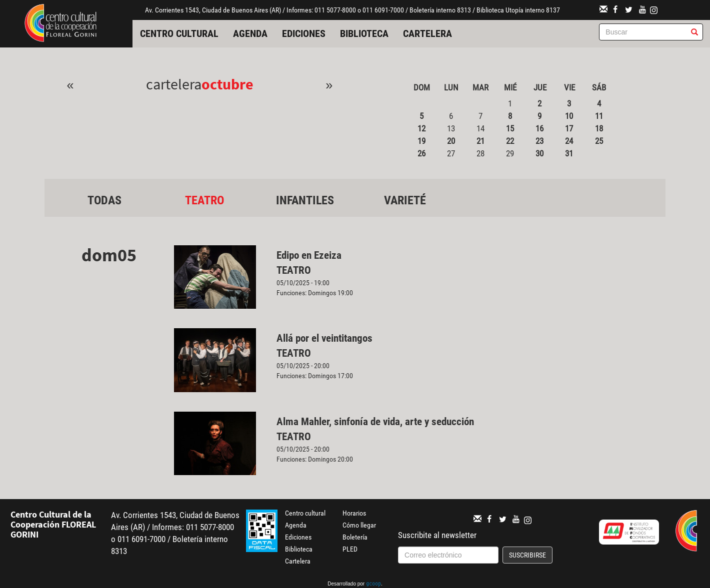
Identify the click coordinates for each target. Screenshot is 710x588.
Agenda (250, 33)
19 (421, 141)
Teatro (204, 200)
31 (569, 153)
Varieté (405, 200)
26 (421, 153)
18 (599, 128)
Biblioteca (364, 33)
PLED (350, 549)
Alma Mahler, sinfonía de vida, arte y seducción (375, 422)
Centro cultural (179, 33)
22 (510, 141)
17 (569, 128)
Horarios (354, 513)
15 (510, 128)
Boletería (355, 537)
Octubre (227, 84)
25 (599, 141)
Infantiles (305, 200)
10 (569, 116)
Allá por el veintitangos (324, 338)
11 (599, 116)
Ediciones (304, 33)
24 (569, 141)
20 (451, 141)
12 (421, 128)
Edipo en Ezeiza (309, 255)
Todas (104, 200)
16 (539, 128)
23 (539, 141)
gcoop (373, 585)
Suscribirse (527, 555)
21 (480, 141)
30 (539, 153)
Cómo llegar (359, 525)
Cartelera (427, 33)
